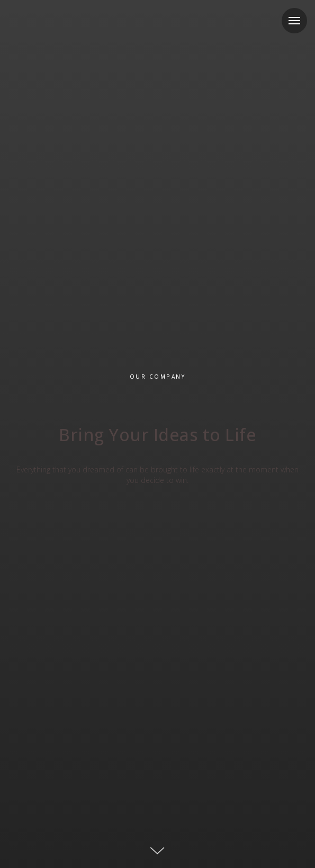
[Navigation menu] (294, 21)
